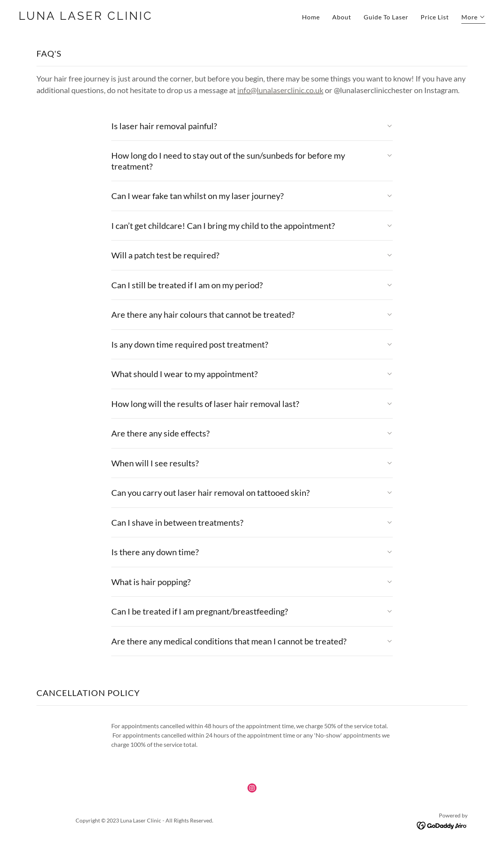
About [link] (342, 17)
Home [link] (311, 17)
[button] (473, 18)
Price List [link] (435, 17)
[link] (132, 17)
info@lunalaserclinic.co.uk (280, 90)
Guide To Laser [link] (386, 17)
